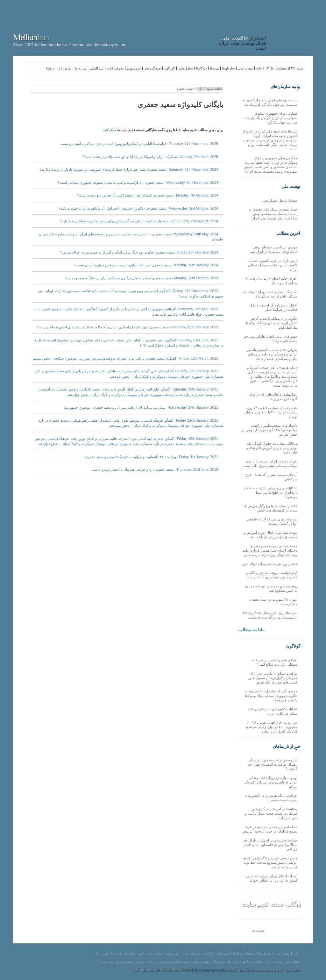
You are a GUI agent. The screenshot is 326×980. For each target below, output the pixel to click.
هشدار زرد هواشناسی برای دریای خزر (270, 564)
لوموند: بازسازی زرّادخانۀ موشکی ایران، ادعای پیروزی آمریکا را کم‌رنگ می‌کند (271, 782)
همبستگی (223, 953)
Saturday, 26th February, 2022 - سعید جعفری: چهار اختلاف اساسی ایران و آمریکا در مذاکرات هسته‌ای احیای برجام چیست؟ (128, 327)
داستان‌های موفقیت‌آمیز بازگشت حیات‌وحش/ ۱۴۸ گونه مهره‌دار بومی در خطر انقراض (269, 430)
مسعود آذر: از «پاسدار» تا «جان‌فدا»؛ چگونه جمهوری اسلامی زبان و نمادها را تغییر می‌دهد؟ (271, 696)
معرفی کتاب (115, 68)
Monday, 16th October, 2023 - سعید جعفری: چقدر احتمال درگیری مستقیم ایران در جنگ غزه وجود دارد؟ (142, 278)
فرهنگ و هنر (153, 68)
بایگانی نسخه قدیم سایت (271, 904)
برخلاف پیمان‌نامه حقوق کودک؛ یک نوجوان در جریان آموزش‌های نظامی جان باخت (271, 448)
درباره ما (81, 68)
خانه (259, 68)
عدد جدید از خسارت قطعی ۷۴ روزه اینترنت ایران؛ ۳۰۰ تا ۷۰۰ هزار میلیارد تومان (271, 412)
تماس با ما (65, 68)
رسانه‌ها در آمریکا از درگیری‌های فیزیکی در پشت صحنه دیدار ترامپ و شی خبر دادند (271, 813)
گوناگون (170, 68)
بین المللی (97, 68)
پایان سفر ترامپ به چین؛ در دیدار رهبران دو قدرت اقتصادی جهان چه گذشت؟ (273, 764)
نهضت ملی (245, 68)
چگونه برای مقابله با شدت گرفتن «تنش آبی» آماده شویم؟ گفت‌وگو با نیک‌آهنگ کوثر (272, 323)
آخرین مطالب (288, 233)
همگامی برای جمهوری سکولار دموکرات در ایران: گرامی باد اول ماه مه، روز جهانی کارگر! (271, 118)
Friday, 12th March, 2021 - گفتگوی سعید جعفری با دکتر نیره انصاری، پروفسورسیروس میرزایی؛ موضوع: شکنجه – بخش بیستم (126, 358)
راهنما (50, 68)
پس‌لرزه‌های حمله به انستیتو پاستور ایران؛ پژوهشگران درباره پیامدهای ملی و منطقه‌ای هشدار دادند (272, 354)
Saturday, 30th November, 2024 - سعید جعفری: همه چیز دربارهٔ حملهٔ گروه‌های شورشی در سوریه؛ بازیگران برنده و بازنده (129, 169)
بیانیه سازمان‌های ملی (285, 87)
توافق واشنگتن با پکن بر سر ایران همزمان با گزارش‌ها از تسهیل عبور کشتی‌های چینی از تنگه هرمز (273, 678)
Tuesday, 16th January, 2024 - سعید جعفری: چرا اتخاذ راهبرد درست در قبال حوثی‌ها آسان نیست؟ (146, 265)
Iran (291, 27)
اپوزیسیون (134, 68)
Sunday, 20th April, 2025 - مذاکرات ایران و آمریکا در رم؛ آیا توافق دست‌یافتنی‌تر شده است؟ (151, 157)
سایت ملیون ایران (210, 89)
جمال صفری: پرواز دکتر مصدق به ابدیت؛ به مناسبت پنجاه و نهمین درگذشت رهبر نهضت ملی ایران (273, 214)
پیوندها (214, 68)
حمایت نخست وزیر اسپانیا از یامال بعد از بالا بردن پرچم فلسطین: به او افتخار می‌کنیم (270, 845)
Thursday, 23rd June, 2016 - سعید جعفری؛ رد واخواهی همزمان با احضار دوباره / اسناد (155, 469)
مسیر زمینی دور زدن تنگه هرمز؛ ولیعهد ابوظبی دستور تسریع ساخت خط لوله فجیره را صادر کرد (269, 862)
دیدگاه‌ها (201, 68)
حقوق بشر (185, 68)
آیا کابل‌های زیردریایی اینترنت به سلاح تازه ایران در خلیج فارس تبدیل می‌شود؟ (271, 492)
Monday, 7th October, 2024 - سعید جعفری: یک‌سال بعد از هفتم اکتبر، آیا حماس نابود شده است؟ (148, 195)
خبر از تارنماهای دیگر (287, 747)
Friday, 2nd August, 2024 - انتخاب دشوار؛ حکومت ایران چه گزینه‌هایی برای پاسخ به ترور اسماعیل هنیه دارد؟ (139, 221)
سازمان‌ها (228, 68)
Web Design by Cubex (209, 970)
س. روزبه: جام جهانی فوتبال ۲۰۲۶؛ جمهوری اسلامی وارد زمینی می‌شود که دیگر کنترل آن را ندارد (271, 727)
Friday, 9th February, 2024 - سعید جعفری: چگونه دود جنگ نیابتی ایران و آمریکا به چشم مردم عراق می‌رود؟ (139, 252)
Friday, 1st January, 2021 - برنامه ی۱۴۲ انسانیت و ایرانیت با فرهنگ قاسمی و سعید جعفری (151, 457)
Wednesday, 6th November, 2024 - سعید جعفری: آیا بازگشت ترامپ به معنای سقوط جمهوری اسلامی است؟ (138, 182)
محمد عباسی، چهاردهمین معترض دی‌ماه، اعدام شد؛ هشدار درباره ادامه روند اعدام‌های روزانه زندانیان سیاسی (270, 550)
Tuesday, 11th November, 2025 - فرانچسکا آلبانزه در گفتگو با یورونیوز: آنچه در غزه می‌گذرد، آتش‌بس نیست (139, 144)
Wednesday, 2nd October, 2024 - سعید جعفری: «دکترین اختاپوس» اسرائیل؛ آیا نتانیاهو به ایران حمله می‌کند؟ (138, 208)
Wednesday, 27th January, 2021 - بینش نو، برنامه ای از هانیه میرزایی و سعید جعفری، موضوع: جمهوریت (141, 407)
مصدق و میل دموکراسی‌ (280, 200)
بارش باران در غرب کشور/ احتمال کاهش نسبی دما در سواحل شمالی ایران (273, 265)
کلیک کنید (110, 130)
